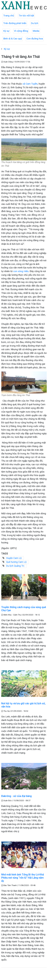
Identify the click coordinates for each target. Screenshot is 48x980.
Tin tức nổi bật (26, 16)
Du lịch (35, 23)
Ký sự (6, 31)
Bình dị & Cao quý (13, 39)
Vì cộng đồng (21, 31)
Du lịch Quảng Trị (15, 566)
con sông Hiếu (21, 271)
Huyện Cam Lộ (14, 558)
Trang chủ (9, 16)
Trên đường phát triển (15, 23)
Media (36, 31)
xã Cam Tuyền (30, 84)
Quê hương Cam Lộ (16, 562)
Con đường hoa (35, 39)
